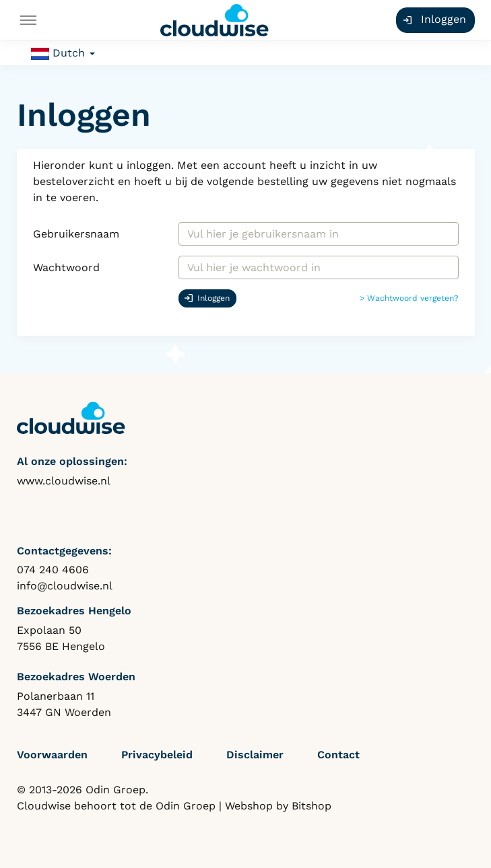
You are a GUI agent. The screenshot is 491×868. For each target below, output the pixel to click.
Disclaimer (255, 755)
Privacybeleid (157, 755)
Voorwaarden (52, 755)
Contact (338, 755)
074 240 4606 (53, 570)
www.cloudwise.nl (64, 481)
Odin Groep (186, 806)
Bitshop (312, 806)
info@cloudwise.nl (65, 586)
